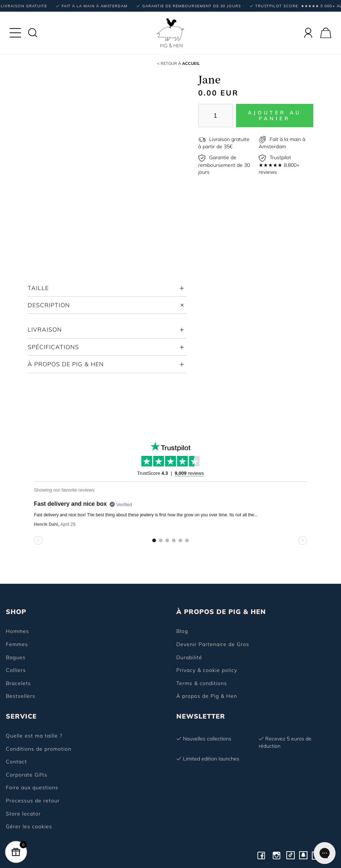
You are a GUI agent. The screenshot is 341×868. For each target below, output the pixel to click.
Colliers (16, 670)
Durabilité (189, 657)
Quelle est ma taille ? (34, 736)
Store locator (23, 814)
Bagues (16, 657)
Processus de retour (33, 801)
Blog (182, 631)
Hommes (17, 631)
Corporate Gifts (27, 775)
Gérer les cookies (29, 826)
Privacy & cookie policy (207, 670)
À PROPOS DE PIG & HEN (221, 612)
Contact (16, 762)
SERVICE (21, 716)
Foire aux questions (32, 787)
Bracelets (18, 683)
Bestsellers (21, 696)
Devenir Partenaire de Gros (213, 644)
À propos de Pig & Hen (207, 696)
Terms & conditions (202, 683)
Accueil (178, 63)
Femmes (17, 644)
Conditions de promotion (39, 749)
